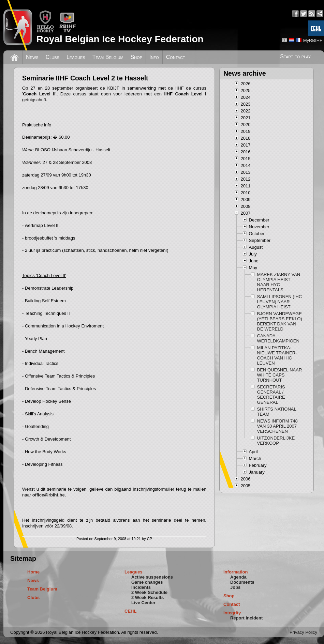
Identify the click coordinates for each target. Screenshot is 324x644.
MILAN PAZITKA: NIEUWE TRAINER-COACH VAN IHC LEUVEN (277, 355)
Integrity (232, 613)
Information (236, 572)
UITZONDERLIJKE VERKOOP (276, 441)
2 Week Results (148, 597)
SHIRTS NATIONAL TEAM (277, 412)
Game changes (147, 582)
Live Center (143, 603)
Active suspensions (152, 577)
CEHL (130, 611)
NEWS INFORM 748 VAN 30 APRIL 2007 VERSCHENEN (277, 426)
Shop (137, 57)
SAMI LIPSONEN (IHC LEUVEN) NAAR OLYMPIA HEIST (279, 302)
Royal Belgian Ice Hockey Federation (120, 39)
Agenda (238, 577)
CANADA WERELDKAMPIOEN (278, 338)
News (32, 57)
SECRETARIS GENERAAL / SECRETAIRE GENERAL (271, 395)
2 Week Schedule (149, 592)
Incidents (141, 587)
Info (154, 57)
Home (33, 572)
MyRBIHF (313, 40)
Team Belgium (108, 57)
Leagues (76, 57)
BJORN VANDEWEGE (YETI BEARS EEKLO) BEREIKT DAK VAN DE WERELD (280, 321)
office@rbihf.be (49, 495)
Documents (242, 582)
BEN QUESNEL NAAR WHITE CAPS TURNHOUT (280, 375)
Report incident (246, 618)
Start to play (295, 56)
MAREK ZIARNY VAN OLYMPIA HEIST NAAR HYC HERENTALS (279, 282)
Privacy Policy (303, 632)
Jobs (235, 587)
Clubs (53, 57)
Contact (176, 57)
